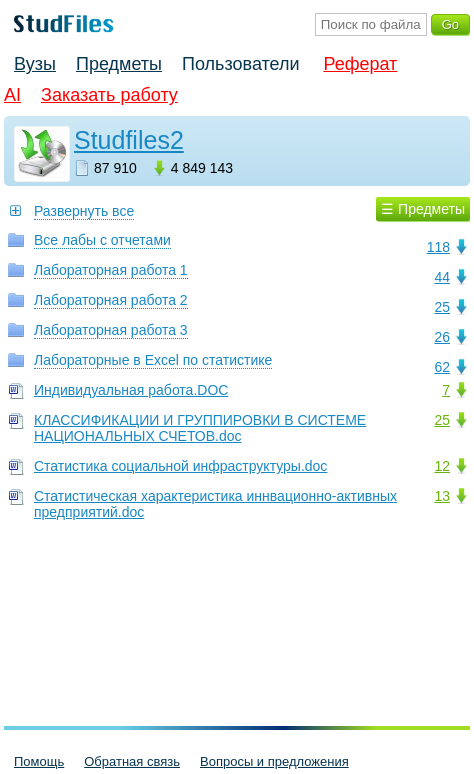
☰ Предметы (423, 209)
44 (442, 277)
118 (438, 247)
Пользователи (240, 64)
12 (442, 466)
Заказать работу (109, 95)
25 (442, 307)
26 (442, 337)
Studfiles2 (129, 140)
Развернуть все (84, 211)
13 (442, 496)
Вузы (35, 64)
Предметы (119, 64)
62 (442, 367)
